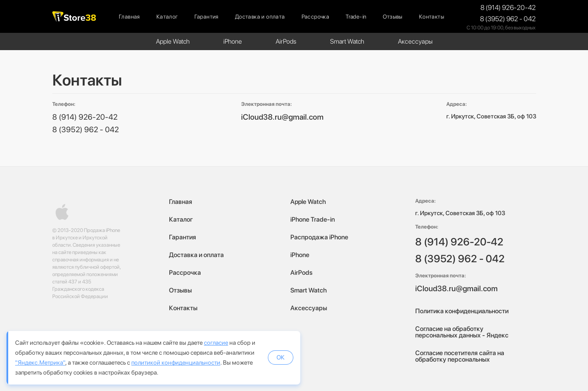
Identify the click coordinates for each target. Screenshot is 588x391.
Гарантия (207, 17)
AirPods (286, 41)
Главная (129, 17)
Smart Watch (347, 41)
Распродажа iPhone (319, 237)
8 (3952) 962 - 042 (508, 19)
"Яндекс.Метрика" (40, 362)
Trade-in (356, 17)
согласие (216, 343)
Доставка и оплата (260, 17)
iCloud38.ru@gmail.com (282, 117)
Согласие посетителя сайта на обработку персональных (460, 356)
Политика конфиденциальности (462, 311)
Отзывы (393, 17)
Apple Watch (173, 41)
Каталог (167, 17)
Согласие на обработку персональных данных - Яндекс (462, 332)
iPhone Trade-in (313, 219)
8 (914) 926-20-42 (508, 8)
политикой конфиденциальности (176, 362)
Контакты (432, 17)
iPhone (233, 41)
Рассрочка (316, 17)
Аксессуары (415, 41)
